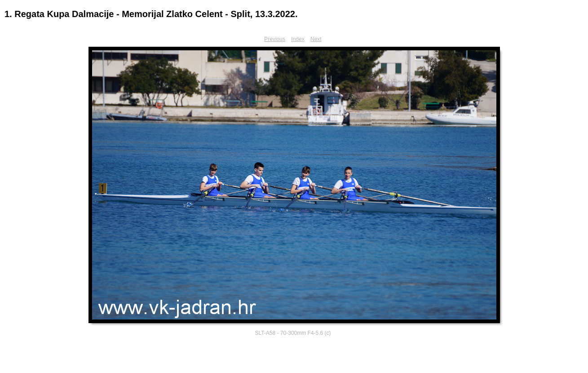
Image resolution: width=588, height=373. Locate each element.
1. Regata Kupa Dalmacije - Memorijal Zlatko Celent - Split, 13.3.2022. (151, 14)
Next (316, 39)
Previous (275, 39)
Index (298, 39)
